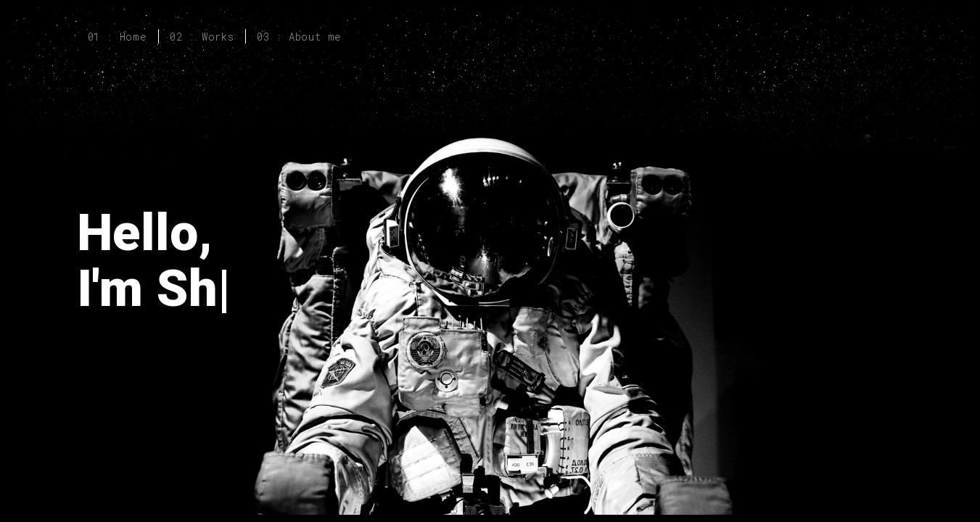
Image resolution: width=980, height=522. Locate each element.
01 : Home (118, 37)
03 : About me (299, 37)
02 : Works (202, 37)
